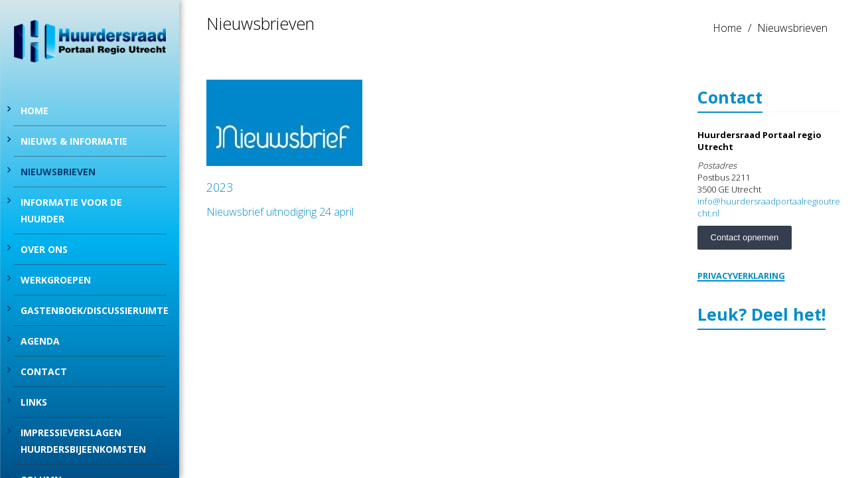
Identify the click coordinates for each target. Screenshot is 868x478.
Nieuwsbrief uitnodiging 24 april (280, 212)
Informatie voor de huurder (71, 210)
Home (35, 111)
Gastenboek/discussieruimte (93, 310)
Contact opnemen (745, 237)
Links (34, 402)
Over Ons (44, 249)
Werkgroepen (56, 280)
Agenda (40, 341)
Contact (44, 371)
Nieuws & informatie (74, 141)
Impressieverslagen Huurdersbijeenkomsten (83, 441)
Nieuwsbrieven (58, 172)
